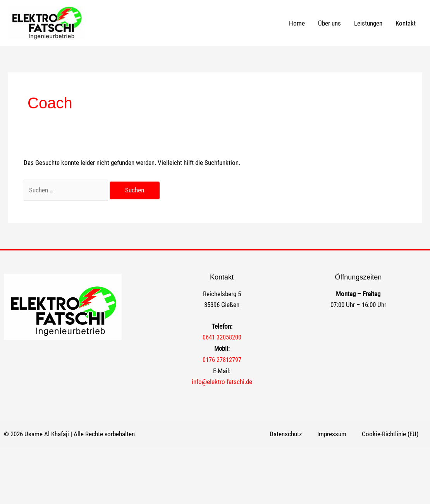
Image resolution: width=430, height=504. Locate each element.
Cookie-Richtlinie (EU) (390, 434)
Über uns (329, 23)
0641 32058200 (222, 337)
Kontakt (406, 23)
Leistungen (368, 23)
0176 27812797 (222, 360)
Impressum (332, 434)
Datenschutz (286, 434)
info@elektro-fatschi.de (222, 382)
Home (297, 23)
